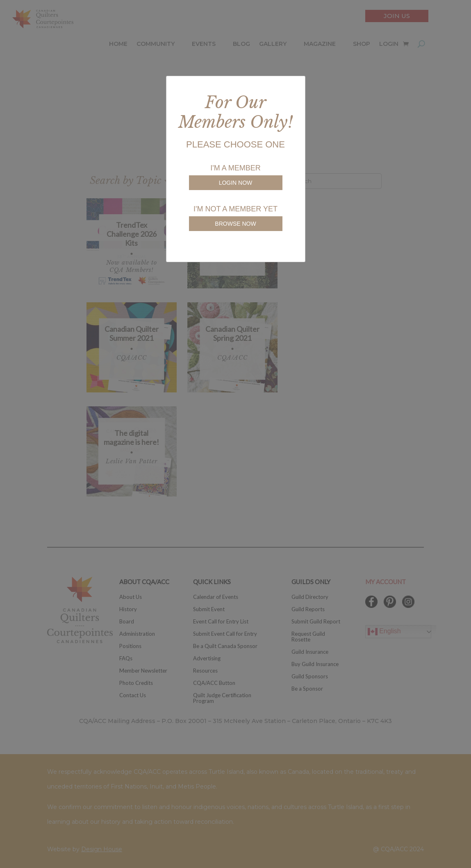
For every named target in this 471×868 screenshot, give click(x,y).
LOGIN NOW (236, 183)
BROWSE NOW (235, 224)
